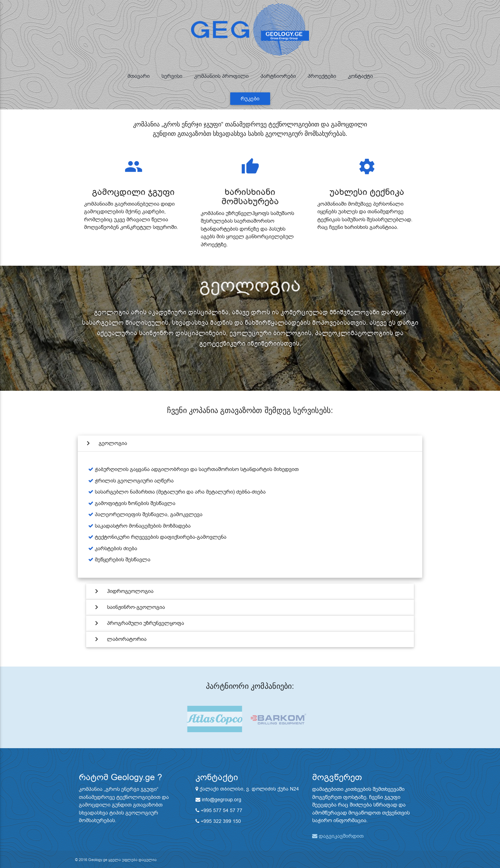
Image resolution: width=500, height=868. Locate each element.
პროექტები (322, 76)
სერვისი (172, 76)
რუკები (250, 99)
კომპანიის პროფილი (221, 76)
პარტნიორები (278, 76)
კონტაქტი (360, 76)
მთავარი (139, 76)
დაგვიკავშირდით (338, 836)
